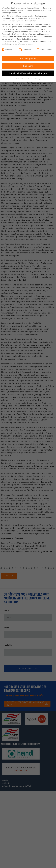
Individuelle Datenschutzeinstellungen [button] (28, 72)
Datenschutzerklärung (10, 41)
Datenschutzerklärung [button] (33, 78)
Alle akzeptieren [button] (28, 58)
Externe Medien (45, 49)
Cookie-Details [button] (21, 78)
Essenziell (7, 49)
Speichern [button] (28, 65)
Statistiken (25, 49)
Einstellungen (7, 43)
